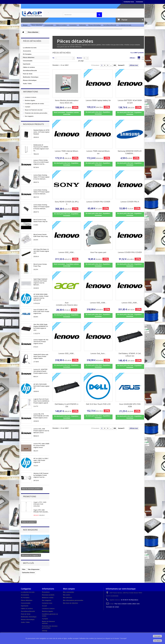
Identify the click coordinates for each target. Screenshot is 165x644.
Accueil (44, 606)
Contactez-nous (129, 2)
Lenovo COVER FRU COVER (98, 202)
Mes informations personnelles (73, 600)
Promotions (30, 496)
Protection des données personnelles (36, 113)
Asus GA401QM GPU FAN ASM (130, 405)
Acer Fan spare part (98, 252)
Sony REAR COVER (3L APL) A (67, 203)
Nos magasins (29, 116)
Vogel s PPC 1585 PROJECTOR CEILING (40, 504)
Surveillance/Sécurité (110, 25)
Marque (26, 25)
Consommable (49, 25)
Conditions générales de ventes (34, 104)
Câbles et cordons (61, 25)
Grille (139, 58)
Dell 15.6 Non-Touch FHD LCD (98, 404)
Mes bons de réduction (71, 603)
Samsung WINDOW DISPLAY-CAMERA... (130, 152)
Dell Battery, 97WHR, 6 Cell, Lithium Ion (130, 355)
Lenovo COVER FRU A (130, 202)
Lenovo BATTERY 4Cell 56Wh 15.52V (130, 102)
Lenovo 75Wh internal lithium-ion (67, 152)
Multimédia (83, 25)
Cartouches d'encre (28, 573)
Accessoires (73, 25)
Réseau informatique (95, 25)
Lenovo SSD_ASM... (67, 252)
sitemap (45, 631)
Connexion (139, 2)
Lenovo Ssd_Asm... (98, 353)
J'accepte (157, 636)
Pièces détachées (37, 25)
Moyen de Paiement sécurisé (33, 110)
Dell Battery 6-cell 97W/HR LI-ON (67, 405)
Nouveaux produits (33, 124)
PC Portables (27, 54)
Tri (53, 58)
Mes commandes (69, 592)
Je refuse (157, 641)
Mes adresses (68, 598)
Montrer (79, 58)
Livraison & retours (30, 97)
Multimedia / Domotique (31, 77)
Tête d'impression (34, 569)
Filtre (24, 569)
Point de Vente (28, 74)
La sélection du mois (125, 25)
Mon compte (69, 589)
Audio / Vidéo (27, 84)
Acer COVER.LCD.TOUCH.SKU (67, 304)
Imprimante (27, 64)
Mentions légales (30, 100)
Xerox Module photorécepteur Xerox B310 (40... (67, 102)
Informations (31, 92)
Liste (143, 58)
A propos (27, 107)
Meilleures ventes (48, 598)
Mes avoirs (67, 595)
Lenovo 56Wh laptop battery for (98, 100)
